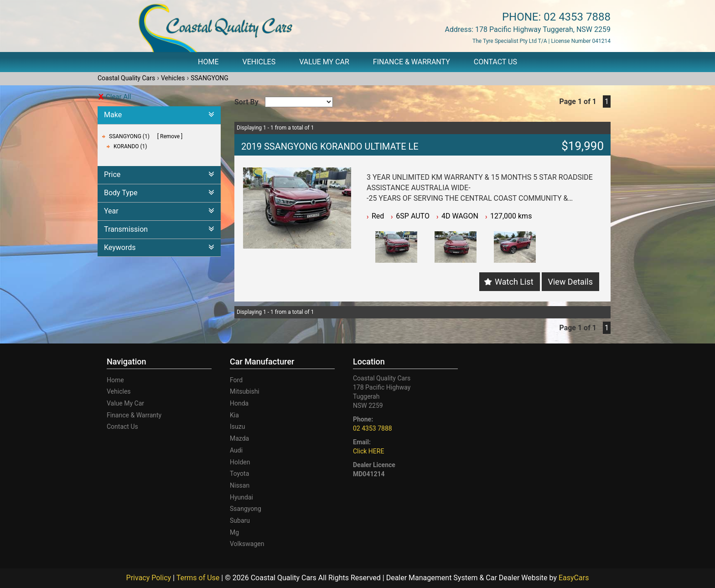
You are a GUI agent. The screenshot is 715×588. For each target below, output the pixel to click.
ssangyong (246, 509)
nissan (240, 485)
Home (208, 62)
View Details (570, 282)
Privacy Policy (150, 578)
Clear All (118, 97)
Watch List (514, 282)
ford (236, 380)
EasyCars (574, 578)
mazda (239, 438)
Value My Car (324, 62)
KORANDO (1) (130, 146)
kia (234, 415)
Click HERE (368, 451)
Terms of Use (199, 578)
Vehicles (259, 62)
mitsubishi (245, 391)
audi (236, 450)
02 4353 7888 (577, 17)
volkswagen (247, 544)
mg (234, 532)
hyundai (241, 497)
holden (240, 462)
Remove (170, 136)
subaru (240, 520)
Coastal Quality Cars (126, 78)
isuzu (237, 427)
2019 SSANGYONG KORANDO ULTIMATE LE (330, 146)
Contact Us (495, 62)
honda (239, 403)
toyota (239, 474)
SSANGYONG (210, 78)
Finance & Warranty (412, 62)
